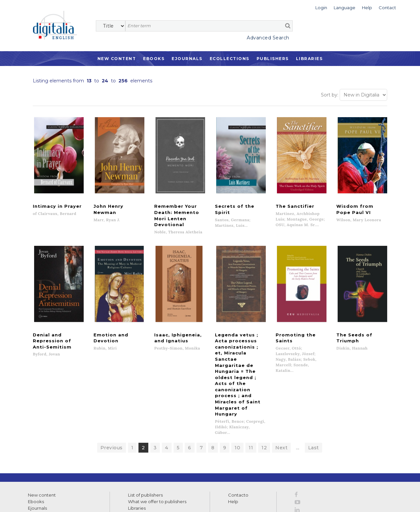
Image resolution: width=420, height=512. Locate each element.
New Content (117, 59)
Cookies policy (113, 500)
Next (281, 368)
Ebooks (154, 59)
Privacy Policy (81, 482)
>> (91, 469)
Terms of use (40, 500)
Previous (112, 368)
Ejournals (187, 59)
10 (237, 368)
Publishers (273, 59)
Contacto (238, 416)
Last (314, 368)
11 (251, 368)
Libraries (309, 59)
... (298, 368)
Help (233, 422)
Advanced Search (268, 38)
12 (264, 368)
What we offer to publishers (157, 422)
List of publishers (145, 416)
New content (42, 416)
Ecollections (230, 59)
